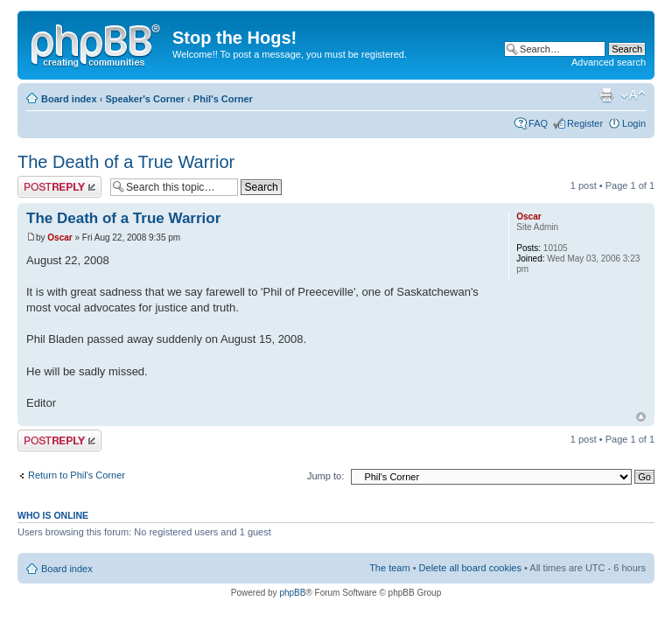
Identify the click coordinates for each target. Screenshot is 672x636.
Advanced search (609, 62)
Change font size (633, 95)
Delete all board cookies (470, 568)
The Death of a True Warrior (126, 162)
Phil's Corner (223, 99)
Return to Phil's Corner (77, 475)
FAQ (538, 123)
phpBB (292, 593)
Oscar (59, 238)
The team (389, 568)
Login (634, 123)
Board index (69, 99)
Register (585, 123)
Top (641, 417)
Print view (606, 95)
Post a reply (59, 187)
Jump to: (325, 476)
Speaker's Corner (145, 99)
